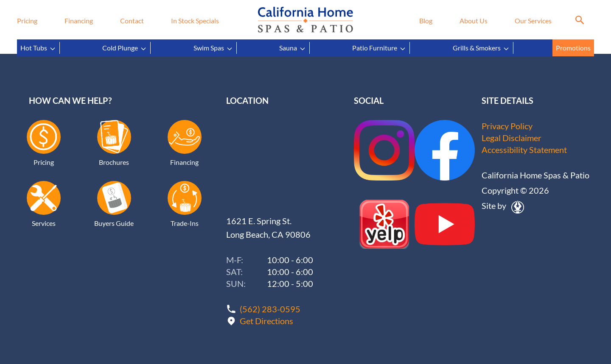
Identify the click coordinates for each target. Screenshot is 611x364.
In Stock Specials (195, 21)
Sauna (293, 48)
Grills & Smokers (481, 48)
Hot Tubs (38, 48)
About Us (474, 21)
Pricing (27, 21)
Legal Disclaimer (512, 138)
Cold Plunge (125, 48)
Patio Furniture (379, 48)
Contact (132, 21)
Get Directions (266, 321)
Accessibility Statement (524, 150)
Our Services (533, 21)
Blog (426, 21)
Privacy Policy (507, 126)
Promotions (573, 48)
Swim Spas (213, 48)
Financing (79, 21)
